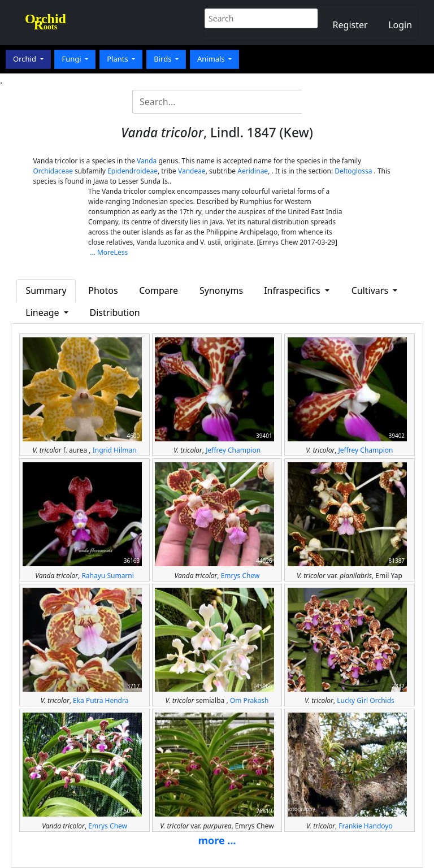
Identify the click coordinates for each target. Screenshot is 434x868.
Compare (159, 290)
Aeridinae (253, 171)
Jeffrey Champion (233, 450)
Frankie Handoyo (365, 826)
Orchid (25, 59)
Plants (118, 59)
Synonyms (221, 290)
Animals (212, 59)
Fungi (72, 59)
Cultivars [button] (371, 290)
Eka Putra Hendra (101, 700)
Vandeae (192, 171)
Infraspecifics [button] (293, 290)
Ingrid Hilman (115, 450)
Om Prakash (249, 700)
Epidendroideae (133, 171)
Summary (46, 290)
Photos (103, 290)
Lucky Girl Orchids (366, 700)
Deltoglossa (353, 171)
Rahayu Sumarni (107, 576)
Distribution (115, 313)
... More (102, 252)
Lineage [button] (43, 313)
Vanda (147, 161)
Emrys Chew (240, 576)
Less (121, 252)
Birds (164, 59)
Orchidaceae (53, 171)
